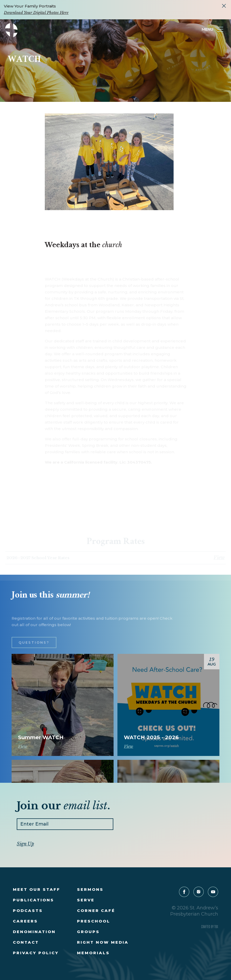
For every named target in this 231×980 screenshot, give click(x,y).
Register (63, 730)
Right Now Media (103, 942)
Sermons (90, 889)
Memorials (93, 953)
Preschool (94, 921)
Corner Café (96, 911)
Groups (88, 932)
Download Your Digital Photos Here (36, 13)
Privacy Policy (36, 953)
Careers (25, 921)
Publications (33, 900)
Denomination (34, 932)
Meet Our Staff (37, 889)
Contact (26, 942)
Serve (86, 900)
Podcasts (28, 911)
